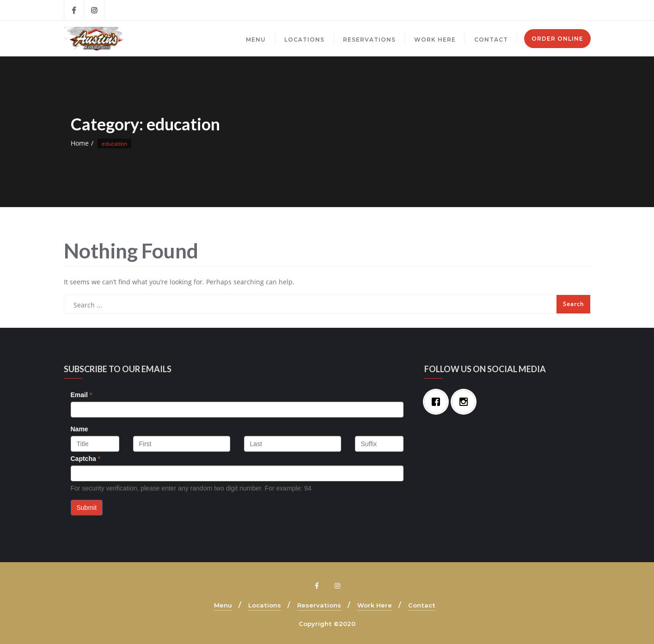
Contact (422, 605)
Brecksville (476, 10)
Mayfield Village (528, 10)
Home (80, 143)
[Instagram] (466, 402)
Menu (223, 605)
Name (79, 429)
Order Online (557, 39)
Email (82, 395)
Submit (87, 508)
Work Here (375, 605)
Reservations (319, 605)
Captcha (86, 459)
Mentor (575, 10)
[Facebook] (438, 402)
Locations (265, 605)
